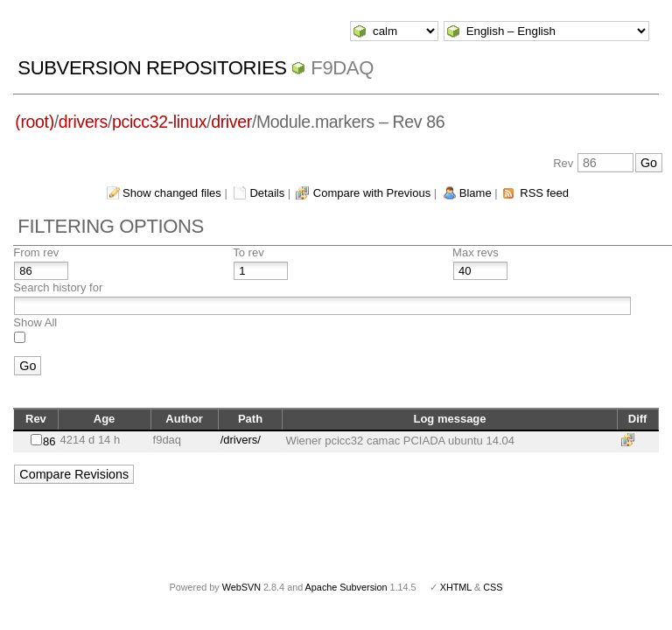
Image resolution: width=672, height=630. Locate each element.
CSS (493, 587)
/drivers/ (241, 440)
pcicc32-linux (159, 122)
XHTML (456, 587)
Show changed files (172, 193)
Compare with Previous (372, 193)
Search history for (58, 287)
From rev (36, 252)
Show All (35, 322)
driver (231, 122)
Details (267, 193)
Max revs (476, 252)
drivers (83, 122)
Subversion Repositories (152, 68)
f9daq (342, 68)
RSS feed (544, 193)
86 (49, 441)
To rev (248, 252)
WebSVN (241, 587)
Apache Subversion (346, 587)
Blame (476, 193)
